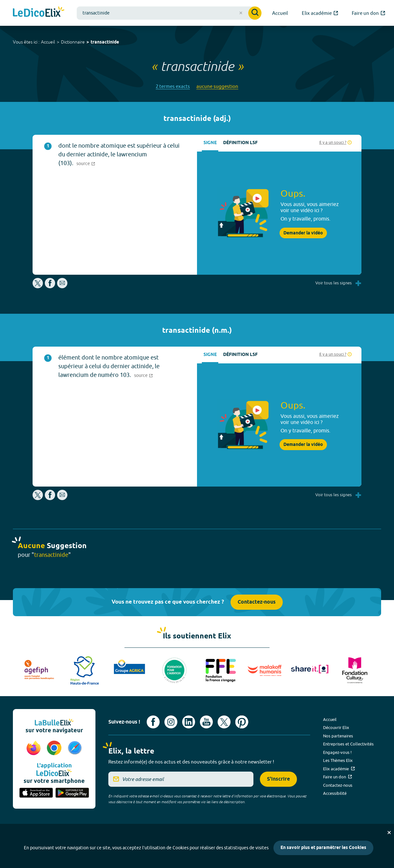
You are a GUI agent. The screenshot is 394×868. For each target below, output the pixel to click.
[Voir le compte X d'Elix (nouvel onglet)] (224, 722)
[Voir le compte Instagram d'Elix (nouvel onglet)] (171, 722)
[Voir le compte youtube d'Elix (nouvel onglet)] (206, 722)
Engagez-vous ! (337, 752)
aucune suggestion (217, 86)
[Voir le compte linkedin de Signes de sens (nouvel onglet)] (189, 722)
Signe (210, 143)
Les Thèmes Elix (338, 760)
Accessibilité (335, 793)
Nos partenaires (338, 736)
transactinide (105, 42)
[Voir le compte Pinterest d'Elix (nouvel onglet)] (242, 722)
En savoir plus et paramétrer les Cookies (323, 848)
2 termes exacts (173, 86)
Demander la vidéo (303, 233)
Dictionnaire (73, 42)
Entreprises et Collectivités (348, 744)
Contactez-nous (257, 602)
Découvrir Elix (336, 727)
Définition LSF (240, 143)
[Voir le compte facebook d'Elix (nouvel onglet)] (153, 722)
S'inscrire (278, 779)
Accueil (48, 42)
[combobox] (169, 13)
